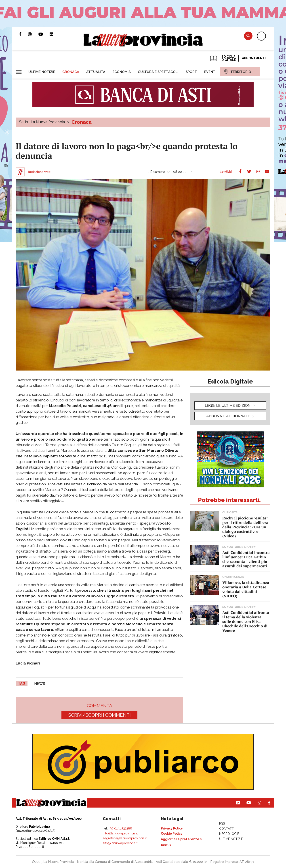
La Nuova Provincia (48, 122)
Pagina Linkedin (55, 34)
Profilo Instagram (33, 34)
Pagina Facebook (24, 34)
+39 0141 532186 (120, 828)
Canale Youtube (44, 34)
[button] (20, 70)
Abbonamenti (254, 58)
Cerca (248, 36)
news (40, 684)
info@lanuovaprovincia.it (120, 833)
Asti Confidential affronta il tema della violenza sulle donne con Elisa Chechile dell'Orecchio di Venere (246, 621)
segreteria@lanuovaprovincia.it (125, 838)
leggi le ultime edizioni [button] (228, 405)
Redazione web (39, 172)
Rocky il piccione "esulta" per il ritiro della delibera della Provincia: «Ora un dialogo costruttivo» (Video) (245, 527)
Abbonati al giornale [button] (228, 416)
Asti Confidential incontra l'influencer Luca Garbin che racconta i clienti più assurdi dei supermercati (246, 559)
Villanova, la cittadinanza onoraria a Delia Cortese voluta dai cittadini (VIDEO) (246, 589)
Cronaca (82, 122)
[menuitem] (42, 72)
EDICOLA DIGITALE (223, 58)
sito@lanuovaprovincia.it (120, 843)
